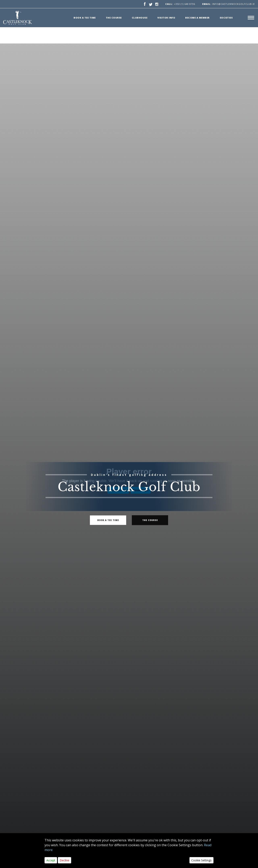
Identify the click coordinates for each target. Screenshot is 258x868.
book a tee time (108, 520)
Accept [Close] (51, 860)
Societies (226, 18)
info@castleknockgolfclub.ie (228, 4)
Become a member (197, 18)
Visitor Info (166, 18)
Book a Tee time (85, 18)
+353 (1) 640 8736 (185, 4)
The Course (114, 18)
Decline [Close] (64, 860)
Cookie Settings (201, 860)
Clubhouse (140, 18)
